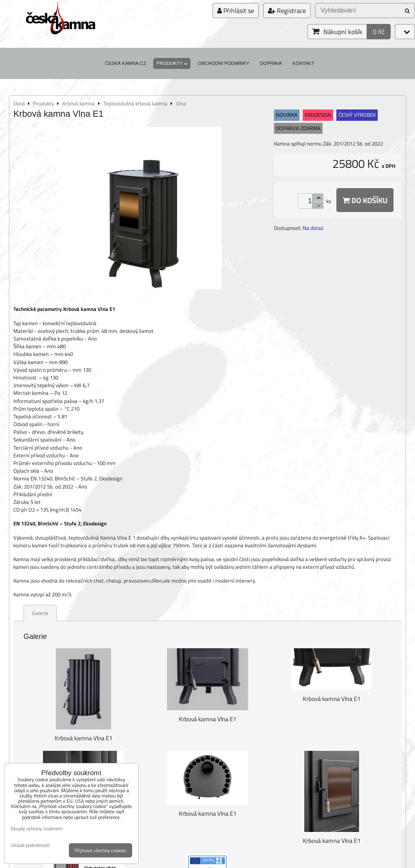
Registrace (287, 11)
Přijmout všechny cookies (101, 850)
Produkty (172, 63)
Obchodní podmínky (224, 63)
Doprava (271, 63)
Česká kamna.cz (126, 63)
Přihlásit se (236, 11)
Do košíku (365, 200)
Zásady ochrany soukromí (36, 828)
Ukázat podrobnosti (30, 845)
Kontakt (304, 63)
